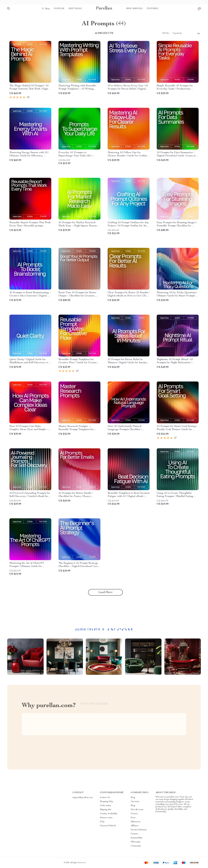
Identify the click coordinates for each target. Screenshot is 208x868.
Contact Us (105, 798)
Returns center (106, 818)
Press (133, 818)
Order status (106, 806)
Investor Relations (139, 830)
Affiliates (135, 826)
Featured (153, 9)
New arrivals (134, 9)
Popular (59, 9)
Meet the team (137, 810)
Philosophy (136, 842)
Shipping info (106, 810)
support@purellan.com (83, 798)
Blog (133, 798)
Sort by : (166, 33)
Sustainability (137, 838)
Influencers (136, 822)
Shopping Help (107, 802)
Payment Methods (108, 826)
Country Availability (109, 814)
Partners (134, 834)
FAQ (102, 822)
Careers (134, 814)
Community (136, 846)
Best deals (75, 9)
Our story (135, 802)
